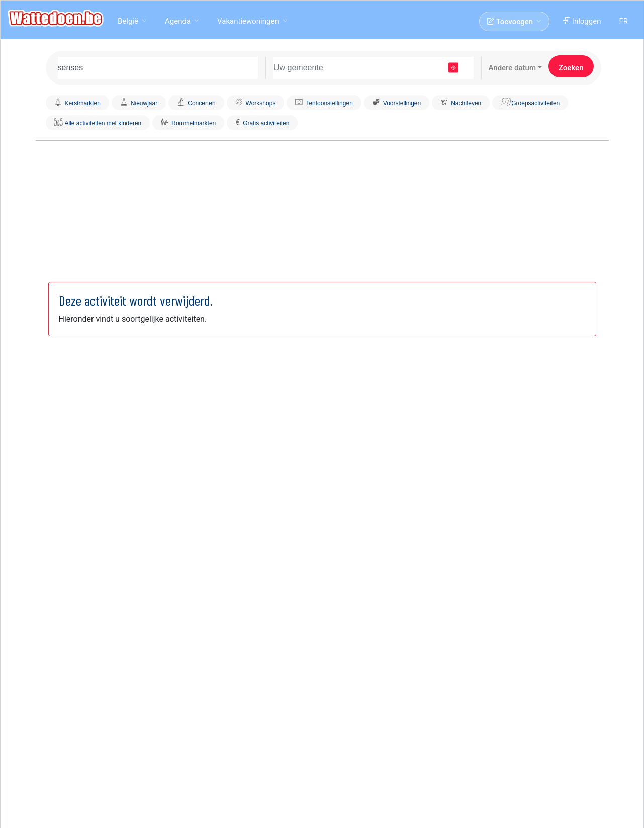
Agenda (178, 21)
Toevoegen (510, 22)
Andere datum (512, 68)
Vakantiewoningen (248, 21)
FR (623, 21)
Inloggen (582, 21)
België (128, 21)
